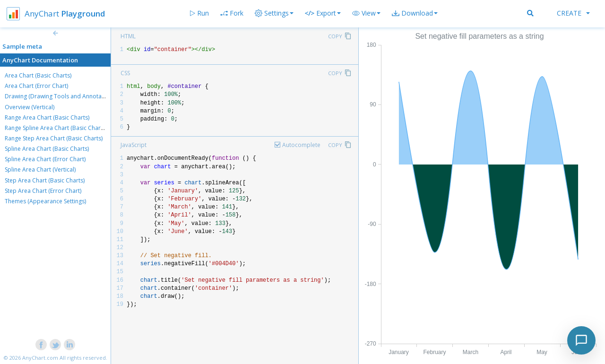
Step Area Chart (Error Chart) (43, 191)
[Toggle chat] (581, 340)
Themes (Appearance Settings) (45, 201)
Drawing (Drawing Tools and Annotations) (60, 96)
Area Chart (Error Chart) (36, 86)
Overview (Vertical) (30, 107)
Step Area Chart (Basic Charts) (45, 180)
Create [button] (573, 13)
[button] (366, 13)
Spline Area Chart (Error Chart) (45, 159)
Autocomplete (301, 145)
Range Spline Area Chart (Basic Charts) (56, 128)
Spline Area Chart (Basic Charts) (47, 149)
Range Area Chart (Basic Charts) (47, 117)
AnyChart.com (40, 358)
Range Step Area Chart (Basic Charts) (54, 138)
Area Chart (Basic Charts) (38, 75)
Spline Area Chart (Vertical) (40, 169)
